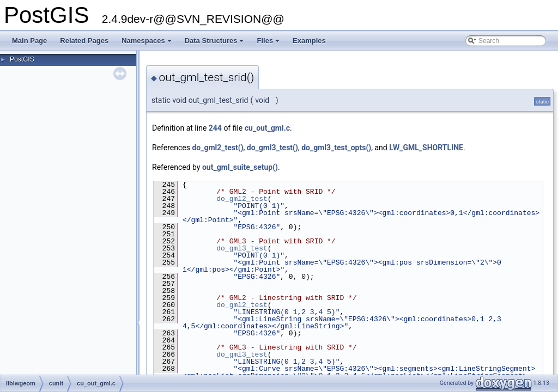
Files (269, 44)
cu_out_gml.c (267, 128)
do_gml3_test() (272, 148)
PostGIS (22, 59)
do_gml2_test (242, 199)
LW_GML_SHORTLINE (426, 148)
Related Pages (84, 41)
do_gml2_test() (217, 148)
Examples (309, 41)
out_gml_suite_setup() (240, 167)
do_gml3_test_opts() (336, 148)
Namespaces (147, 44)
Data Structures (215, 44)
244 (215, 128)
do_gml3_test (242, 248)
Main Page (29, 41)
